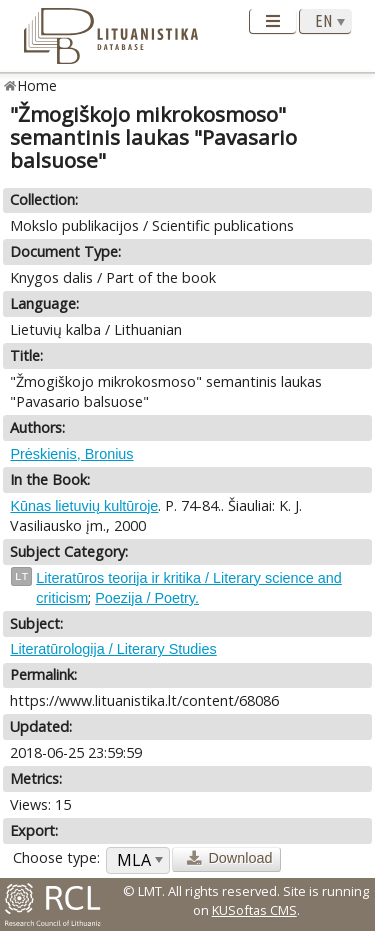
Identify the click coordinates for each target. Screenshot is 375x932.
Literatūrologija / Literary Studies (113, 649)
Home (37, 85)
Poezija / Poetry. (147, 598)
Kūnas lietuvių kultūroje (84, 506)
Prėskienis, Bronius (71, 454)
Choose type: (56, 857)
